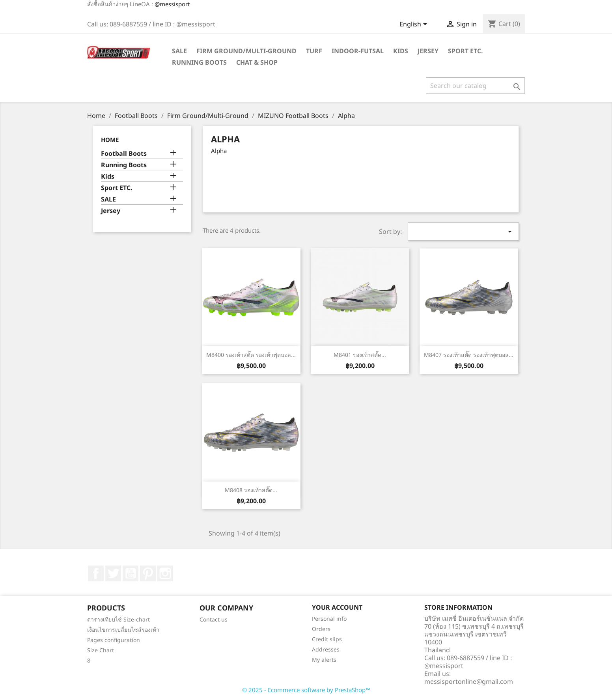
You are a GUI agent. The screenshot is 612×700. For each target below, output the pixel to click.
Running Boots (199, 62)
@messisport (172, 4)
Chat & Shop (257, 62)
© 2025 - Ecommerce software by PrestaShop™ (306, 690)
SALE (179, 51)
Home (110, 140)
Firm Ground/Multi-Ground (246, 51)
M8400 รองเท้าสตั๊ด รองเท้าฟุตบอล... (251, 355)
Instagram (165, 573)
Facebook (96, 573)
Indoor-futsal (358, 51)
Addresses (326, 649)
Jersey (428, 51)
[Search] (475, 86)
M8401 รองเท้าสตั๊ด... (360, 355)
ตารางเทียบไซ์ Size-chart (118, 619)
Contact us (214, 619)
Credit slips (327, 639)
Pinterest (148, 573)
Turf (314, 51)
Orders (321, 629)
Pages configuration (114, 640)
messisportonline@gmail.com (469, 681)
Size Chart (101, 650)
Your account (337, 607)
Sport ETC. (466, 51)
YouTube (131, 573)
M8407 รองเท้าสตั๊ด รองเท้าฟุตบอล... (469, 355)
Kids (401, 51)
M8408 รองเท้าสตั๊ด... (251, 490)
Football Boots (124, 154)
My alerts (324, 660)
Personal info (329, 619)
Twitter (113, 573)
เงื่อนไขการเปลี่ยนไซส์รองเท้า (123, 630)
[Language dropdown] (415, 25)
